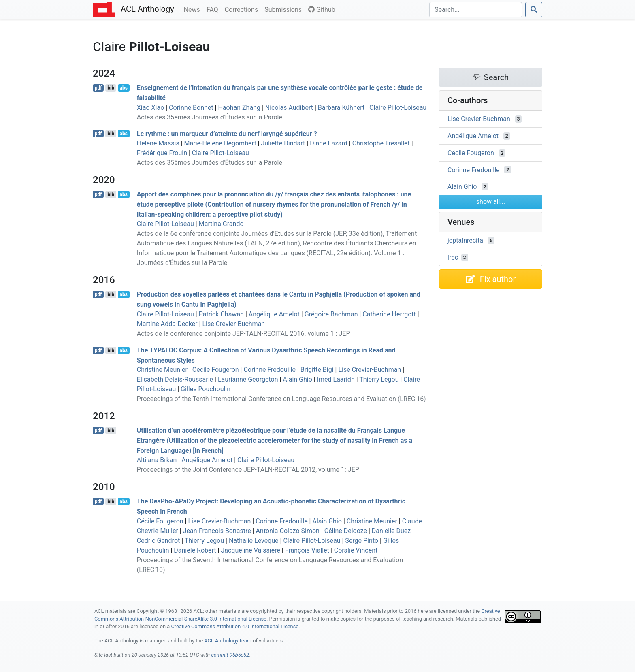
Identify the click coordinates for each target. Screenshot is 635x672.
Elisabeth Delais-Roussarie (175, 379)
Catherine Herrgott (389, 314)
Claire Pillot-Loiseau (398, 108)
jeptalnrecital (466, 240)
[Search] (476, 10)
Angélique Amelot (274, 314)
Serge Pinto (362, 541)
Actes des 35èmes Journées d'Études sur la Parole (210, 117)
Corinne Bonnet (191, 108)
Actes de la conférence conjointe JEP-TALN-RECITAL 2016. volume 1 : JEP (244, 334)
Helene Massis (158, 143)
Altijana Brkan (157, 460)
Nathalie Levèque (254, 541)
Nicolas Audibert (289, 108)
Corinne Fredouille (270, 370)
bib (111, 88)
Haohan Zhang (239, 108)
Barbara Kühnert (341, 108)
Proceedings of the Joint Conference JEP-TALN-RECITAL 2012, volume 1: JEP (248, 470)
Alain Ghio (297, 379)
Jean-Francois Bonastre (217, 531)
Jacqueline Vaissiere (250, 550)
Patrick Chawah (221, 314)
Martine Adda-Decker (167, 324)
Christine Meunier (162, 370)
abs (123, 88)
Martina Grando (221, 224)
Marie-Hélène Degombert (220, 143)
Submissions (285, 9)
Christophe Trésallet (381, 143)
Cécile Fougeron (160, 521)
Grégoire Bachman (331, 314)
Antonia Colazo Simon (288, 531)
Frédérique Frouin (162, 153)
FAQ (214, 9)
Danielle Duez (391, 531)
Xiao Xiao (150, 108)
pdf (98, 88)
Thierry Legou (379, 379)
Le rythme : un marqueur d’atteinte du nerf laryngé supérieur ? (227, 133)
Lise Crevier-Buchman (233, 324)
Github (322, 10)
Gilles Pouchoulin (206, 389)
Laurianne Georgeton (248, 379)
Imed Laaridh (336, 379)
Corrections (243, 9)
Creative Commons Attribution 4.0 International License (235, 626)
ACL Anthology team (228, 641)
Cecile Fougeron (216, 370)
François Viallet (307, 550)
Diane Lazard (329, 143)
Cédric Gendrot (158, 541)
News (194, 9)
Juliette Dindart (283, 143)
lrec (453, 257)
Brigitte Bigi (317, 370)
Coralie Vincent (356, 550)
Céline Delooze (346, 531)
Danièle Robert (195, 550)
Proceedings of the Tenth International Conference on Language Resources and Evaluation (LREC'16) (281, 399)
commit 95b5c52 (230, 655)
